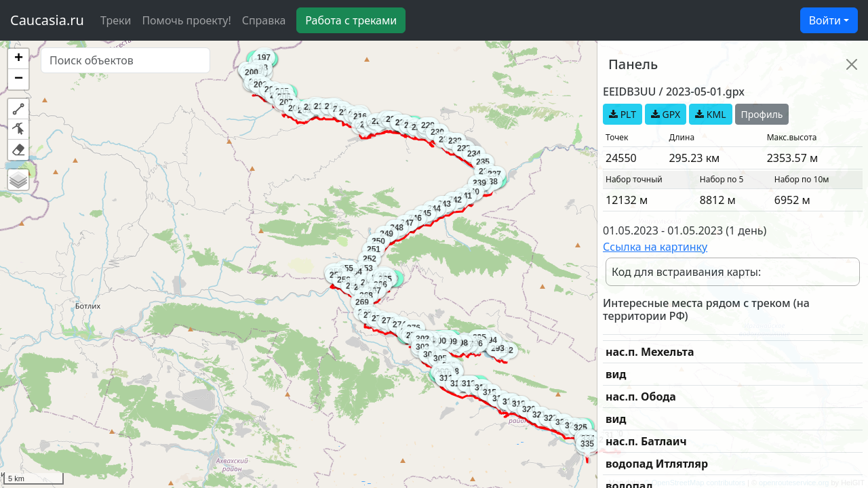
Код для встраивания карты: (686, 272)
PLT (623, 114)
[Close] (852, 64)
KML (710, 114)
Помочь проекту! (186, 20)
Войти (825, 20)
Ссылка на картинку (655, 247)
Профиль (762, 114)
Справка (264, 20)
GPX (666, 114)
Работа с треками (351, 20)
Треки (116, 20)
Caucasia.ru (47, 20)
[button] (18, 59)
